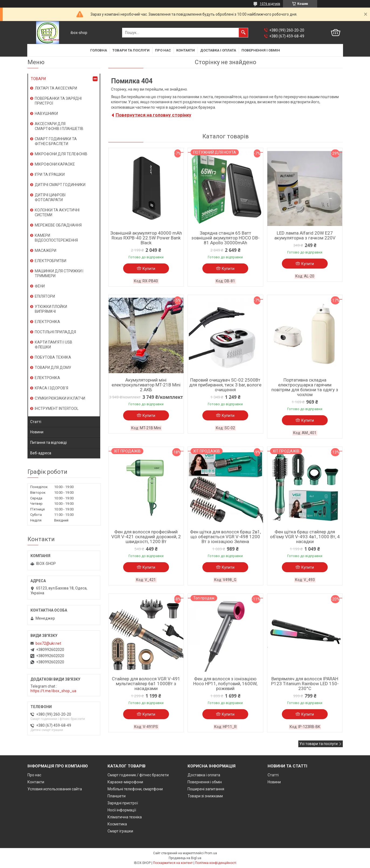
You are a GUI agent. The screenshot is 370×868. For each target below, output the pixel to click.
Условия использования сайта (55, 789)
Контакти (186, 50)
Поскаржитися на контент (173, 863)
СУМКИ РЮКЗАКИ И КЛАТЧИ (60, 398)
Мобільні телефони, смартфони (135, 789)
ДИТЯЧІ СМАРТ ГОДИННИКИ (60, 185)
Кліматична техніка (125, 817)
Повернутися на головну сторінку (153, 115)
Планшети (117, 796)
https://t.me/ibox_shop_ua (53, 691)
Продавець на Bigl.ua (185, 858)
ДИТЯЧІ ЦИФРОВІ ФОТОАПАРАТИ (50, 197)
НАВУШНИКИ (46, 114)
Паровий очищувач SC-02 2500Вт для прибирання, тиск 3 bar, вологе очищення (225, 385)
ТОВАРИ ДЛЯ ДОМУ (53, 368)
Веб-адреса (41, 453)
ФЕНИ (40, 286)
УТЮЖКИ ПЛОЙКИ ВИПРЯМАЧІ (51, 309)
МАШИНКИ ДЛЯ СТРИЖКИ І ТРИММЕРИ (59, 273)
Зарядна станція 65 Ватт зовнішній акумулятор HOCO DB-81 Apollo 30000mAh (225, 238)
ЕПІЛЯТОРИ (45, 296)
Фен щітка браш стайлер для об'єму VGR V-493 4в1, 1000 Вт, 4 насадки (305, 537)
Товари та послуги (131, 50)
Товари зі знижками (205, 796)
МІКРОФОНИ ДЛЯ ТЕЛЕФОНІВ (61, 154)
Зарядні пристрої (123, 803)
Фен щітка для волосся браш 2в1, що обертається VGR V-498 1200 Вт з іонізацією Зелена (225, 537)
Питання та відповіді (49, 442)
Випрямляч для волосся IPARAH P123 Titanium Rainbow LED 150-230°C (305, 684)
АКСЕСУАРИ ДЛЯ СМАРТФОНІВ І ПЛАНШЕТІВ (59, 126)
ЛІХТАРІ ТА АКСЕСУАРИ (56, 88)
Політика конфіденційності (216, 863)
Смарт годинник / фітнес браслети (138, 775)
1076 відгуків (270, 4)
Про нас (163, 50)
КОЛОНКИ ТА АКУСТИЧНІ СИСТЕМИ (57, 212)
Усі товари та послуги (319, 744)
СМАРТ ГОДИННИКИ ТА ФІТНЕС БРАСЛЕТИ (56, 141)
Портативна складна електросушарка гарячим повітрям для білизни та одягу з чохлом (305, 387)
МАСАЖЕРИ (46, 251)
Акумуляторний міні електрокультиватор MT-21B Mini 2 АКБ (146, 385)
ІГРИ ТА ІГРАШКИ (50, 174)
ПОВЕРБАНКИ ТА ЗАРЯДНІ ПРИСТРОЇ (58, 101)
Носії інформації (122, 810)
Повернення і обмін (261, 50)
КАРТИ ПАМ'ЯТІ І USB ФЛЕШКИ (53, 345)
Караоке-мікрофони (125, 782)
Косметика (117, 824)
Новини (37, 432)
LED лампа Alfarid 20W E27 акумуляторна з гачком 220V (305, 235)
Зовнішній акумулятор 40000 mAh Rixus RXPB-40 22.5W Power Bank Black (146, 238)
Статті (36, 422)
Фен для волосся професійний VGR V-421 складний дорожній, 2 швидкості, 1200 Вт (146, 537)
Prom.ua (211, 853)
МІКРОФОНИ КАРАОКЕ (55, 164)
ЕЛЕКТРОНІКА (47, 322)
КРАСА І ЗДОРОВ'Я (51, 388)
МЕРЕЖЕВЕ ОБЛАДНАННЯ (58, 225)
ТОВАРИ (38, 79)
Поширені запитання (206, 789)
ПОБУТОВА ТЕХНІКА (53, 357)
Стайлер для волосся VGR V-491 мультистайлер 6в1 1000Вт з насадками (146, 684)
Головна (99, 50)
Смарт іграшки (120, 831)
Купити (149, 269)
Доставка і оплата (218, 50)
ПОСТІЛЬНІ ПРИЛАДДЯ (55, 332)
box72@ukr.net (48, 643)
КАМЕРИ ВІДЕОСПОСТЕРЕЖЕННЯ (56, 238)
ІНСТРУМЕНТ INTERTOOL (57, 409)
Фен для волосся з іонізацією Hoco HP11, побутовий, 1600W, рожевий (225, 684)
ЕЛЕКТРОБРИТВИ (51, 261)
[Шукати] (243, 33)
